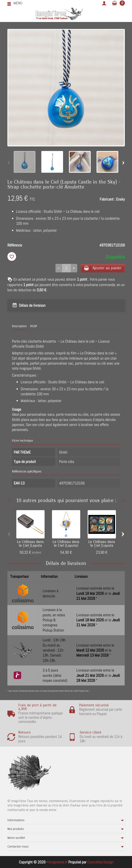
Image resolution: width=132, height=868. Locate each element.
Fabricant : (107, 199)
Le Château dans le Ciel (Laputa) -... (66, 546)
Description (19, 326)
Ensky (120, 199)
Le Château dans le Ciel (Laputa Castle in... (30, 546)
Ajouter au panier (102, 268)
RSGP (34, 326)
